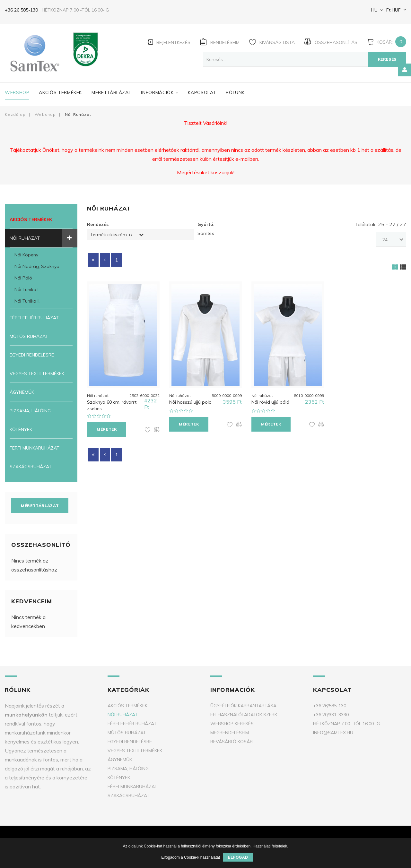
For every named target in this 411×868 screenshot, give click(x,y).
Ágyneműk (22, 392)
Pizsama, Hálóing (30, 411)
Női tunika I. (27, 289)
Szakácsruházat (31, 467)
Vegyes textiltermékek (37, 374)
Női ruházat (25, 238)
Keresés (387, 59)
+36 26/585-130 (330, 706)
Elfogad (238, 857)
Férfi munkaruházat (35, 448)
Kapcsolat (202, 92)
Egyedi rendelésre (32, 355)
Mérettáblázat (111, 92)
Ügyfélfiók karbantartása (243, 706)
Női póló (23, 278)
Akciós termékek (60, 92)
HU (374, 10)
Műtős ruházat (29, 336)
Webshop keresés (232, 724)
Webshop (17, 92)
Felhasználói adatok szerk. (244, 715)
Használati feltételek (269, 846)
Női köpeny (26, 255)
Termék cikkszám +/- (112, 235)
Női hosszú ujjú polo (190, 401)
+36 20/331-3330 (331, 715)
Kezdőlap (15, 114)
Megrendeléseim (230, 733)
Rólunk (235, 92)
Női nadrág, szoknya (37, 266)
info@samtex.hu (333, 733)
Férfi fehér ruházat (34, 318)
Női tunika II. (27, 301)
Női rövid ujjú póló (270, 401)
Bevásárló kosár (232, 742)
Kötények (21, 429)
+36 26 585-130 (21, 10)
